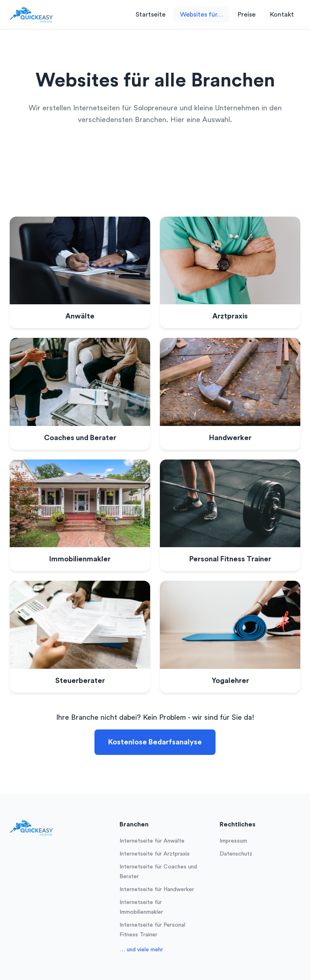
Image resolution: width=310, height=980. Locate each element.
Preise (247, 15)
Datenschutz (236, 854)
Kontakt (282, 15)
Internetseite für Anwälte (152, 841)
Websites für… (202, 15)
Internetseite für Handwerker (157, 889)
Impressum (233, 841)
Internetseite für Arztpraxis (155, 854)
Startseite (151, 15)
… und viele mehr (141, 950)
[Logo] (31, 15)
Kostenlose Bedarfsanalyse (155, 742)
